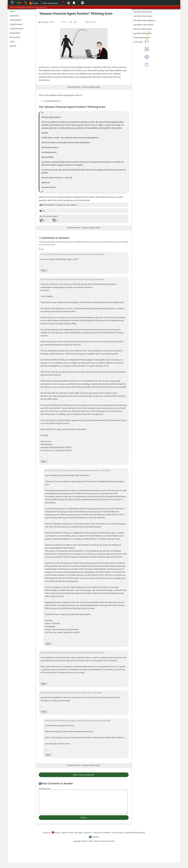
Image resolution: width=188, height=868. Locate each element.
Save (42, 211)
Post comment (47, 205)
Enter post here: (45, 789)
